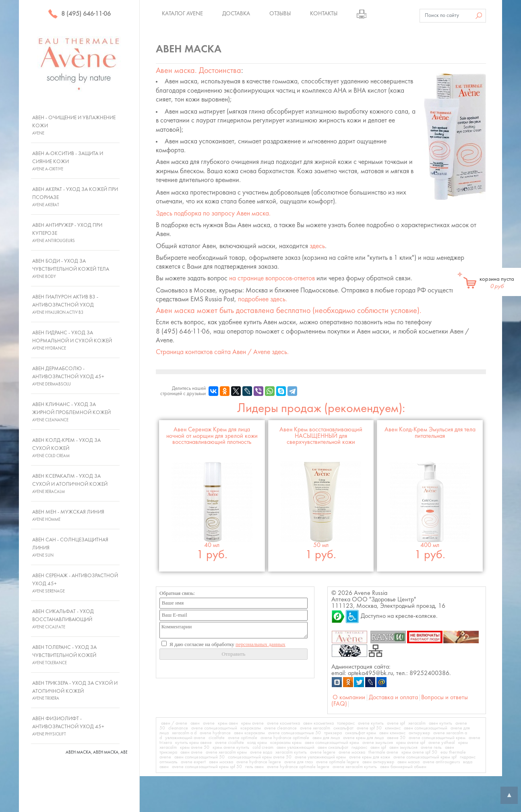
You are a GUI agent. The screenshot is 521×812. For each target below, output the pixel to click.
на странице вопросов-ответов (272, 279)
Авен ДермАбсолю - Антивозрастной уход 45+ (68, 376)
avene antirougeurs (441, 762)
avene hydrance (215, 733)
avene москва (352, 752)
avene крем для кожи (370, 757)
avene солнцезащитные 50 (295, 733)
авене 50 (396, 738)
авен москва (221, 762)
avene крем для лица (363, 738)
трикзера (333, 733)
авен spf (378, 748)
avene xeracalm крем (226, 752)
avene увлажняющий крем (320, 757)
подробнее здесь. (263, 299)
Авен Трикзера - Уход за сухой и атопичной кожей (75, 691)
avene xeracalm (315, 728)
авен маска (408, 762)
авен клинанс (392, 733)
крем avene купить (231, 748)
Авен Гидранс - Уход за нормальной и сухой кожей (72, 340)
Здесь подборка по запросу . (213, 214)
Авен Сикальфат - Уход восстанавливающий (63, 619)
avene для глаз (299, 762)
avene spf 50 (369, 728)
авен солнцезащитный (426, 728)
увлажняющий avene (185, 738)
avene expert (193, 762)
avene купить (371, 723)
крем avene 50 (195, 748)
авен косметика (318, 723)
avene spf (396, 723)
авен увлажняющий (296, 748)
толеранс (346, 723)
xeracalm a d (184, 733)
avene (209, 723)
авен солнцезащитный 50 (200, 757)
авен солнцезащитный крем (332, 743)
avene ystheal (442, 743)
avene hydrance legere (259, 762)
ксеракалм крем (286, 743)
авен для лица (326, 738)
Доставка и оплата (393, 698)
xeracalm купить (291, 752)
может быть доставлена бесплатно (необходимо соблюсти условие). (289, 311)
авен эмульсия (403, 748)
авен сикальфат (333, 748)
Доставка (236, 14)
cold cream (263, 748)
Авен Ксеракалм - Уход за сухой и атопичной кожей (70, 484)
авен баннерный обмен (403, 767)
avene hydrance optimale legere (298, 767)
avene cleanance (280, 728)
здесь (317, 246)
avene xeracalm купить (355, 767)
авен (195, 723)
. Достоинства (198, 71)
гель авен (254, 767)
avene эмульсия (378, 743)
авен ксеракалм (249, 733)
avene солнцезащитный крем (437, 738)
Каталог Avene (182, 14)
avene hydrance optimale (285, 738)
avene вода (261, 752)
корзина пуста (497, 283)
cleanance (178, 728)
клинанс (393, 728)
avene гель (431, 748)
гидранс (359, 748)
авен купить (440, 723)
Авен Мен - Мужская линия (68, 516)
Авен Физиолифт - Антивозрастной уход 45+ (68, 726)
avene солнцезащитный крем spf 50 (207, 767)
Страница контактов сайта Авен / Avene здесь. (222, 352)
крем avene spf (411, 743)
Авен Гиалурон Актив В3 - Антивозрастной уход (65, 304)
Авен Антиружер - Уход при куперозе (67, 233)
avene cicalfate (229, 743)
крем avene (252, 723)
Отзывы (280, 14)
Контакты (324, 14)
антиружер (419, 733)
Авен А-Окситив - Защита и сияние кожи (68, 161)
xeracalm (417, 723)
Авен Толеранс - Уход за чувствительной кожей (64, 655)
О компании (349, 698)
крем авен (228, 723)
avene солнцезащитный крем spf (425, 757)
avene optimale (243, 738)
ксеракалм (251, 728)
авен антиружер (378, 762)
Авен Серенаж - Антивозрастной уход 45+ (75, 583)
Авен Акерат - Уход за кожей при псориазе (75, 197)
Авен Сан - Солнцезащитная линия (70, 547)
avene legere (323, 752)
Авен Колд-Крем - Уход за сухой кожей (66, 448)
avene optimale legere (338, 762)
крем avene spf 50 (419, 752)
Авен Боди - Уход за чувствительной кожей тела (71, 269)
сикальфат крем (361, 733)
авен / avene (174, 723)
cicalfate (217, 738)
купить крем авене (193, 743)
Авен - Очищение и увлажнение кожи (74, 125)
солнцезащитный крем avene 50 (260, 757)
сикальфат (343, 728)
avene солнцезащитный (214, 728)
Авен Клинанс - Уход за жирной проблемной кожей (71, 412)
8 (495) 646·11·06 (79, 14)
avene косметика (283, 723)
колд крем (257, 743)
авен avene (191, 752)
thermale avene (383, 752)
